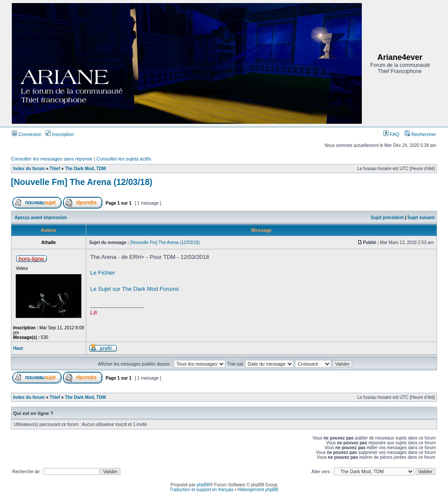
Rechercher (420, 134)
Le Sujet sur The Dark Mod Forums (135, 289)
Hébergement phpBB (258, 490)
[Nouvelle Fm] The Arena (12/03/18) (82, 182)
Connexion (27, 134)
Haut (18, 348)
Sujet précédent (387, 218)
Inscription (60, 134)
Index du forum (29, 169)
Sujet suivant (421, 218)
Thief (55, 169)
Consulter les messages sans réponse (52, 159)
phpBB (203, 485)
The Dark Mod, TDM (85, 169)
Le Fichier (103, 273)
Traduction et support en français (202, 490)
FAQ (391, 134)
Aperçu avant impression (40, 218)
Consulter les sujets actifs (124, 159)
